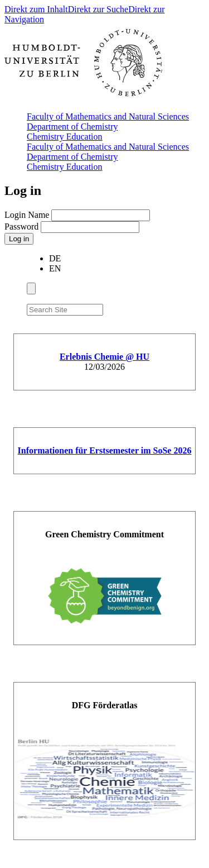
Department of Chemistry (72, 127)
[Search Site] (65, 310)
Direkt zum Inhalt (36, 9)
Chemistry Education (65, 137)
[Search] (110, 308)
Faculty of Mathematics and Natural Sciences (108, 116)
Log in (19, 239)
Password (23, 226)
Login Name (28, 215)
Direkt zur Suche (98, 9)
